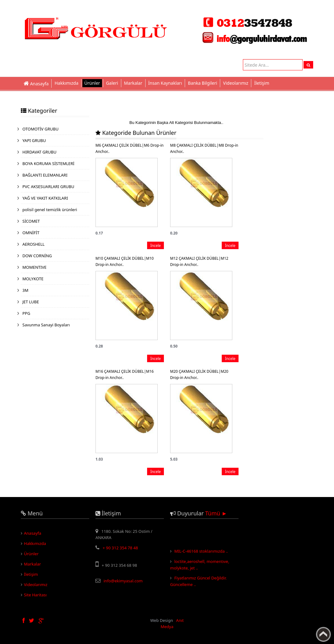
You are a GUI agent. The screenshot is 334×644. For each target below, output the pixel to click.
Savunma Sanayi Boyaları (46, 325)
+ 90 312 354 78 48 (120, 548)
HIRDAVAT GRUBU (39, 152)
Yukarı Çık (323, 634)
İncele (155, 245)
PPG (26, 313)
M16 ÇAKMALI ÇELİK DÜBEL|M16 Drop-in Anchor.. (125, 374)
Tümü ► (216, 513)
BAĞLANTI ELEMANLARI (45, 175)
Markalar (133, 83)
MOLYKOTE (33, 279)
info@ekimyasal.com (123, 581)
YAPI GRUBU (34, 140)
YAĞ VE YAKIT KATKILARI (45, 198)
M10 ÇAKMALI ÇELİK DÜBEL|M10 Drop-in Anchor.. (125, 261)
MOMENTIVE (35, 267)
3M (25, 290)
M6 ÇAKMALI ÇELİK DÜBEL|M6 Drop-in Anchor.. (130, 148)
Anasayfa (33, 533)
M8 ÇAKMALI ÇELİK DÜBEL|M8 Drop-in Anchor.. (204, 148)
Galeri (112, 83)
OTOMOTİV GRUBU (40, 129)
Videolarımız (236, 83)
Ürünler (92, 83)
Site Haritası (35, 595)
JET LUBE (31, 302)
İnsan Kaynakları (165, 83)
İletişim (262, 83)
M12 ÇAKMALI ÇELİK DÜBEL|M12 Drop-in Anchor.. (199, 261)
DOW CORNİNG (37, 256)
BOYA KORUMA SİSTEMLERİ (48, 163)
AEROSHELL (33, 244)
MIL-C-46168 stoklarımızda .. (201, 552)
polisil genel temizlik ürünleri (50, 210)
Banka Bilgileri (202, 83)
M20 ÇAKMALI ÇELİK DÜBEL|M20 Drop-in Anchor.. (199, 374)
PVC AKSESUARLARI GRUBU (48, 187)
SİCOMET (31, 221)
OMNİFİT (31, 233)
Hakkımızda (66, 83)
